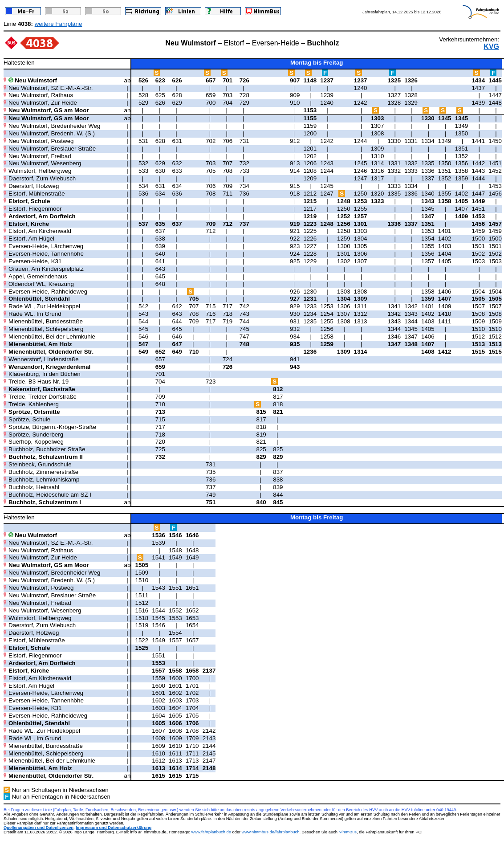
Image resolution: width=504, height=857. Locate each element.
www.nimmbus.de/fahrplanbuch (271, 832)
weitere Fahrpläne (59, 24)
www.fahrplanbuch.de (211, 832)
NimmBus (348, 832)
